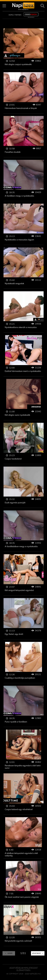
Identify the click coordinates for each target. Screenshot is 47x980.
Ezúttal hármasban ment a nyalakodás (24, 356)
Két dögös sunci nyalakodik (24, 400)
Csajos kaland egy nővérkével (24, 794)
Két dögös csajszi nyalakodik (24, 49)
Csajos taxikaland (24, 443)
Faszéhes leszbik (24, 137)
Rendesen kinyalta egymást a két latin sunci (24, 750)
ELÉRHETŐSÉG (23, 970)
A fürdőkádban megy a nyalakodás (24, 531)
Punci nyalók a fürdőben (24, 706)
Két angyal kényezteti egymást (24, 575)
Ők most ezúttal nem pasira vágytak (24, 882)
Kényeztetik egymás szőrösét (24, 926)
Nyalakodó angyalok (24, 268)
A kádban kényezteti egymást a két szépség (24, 838)
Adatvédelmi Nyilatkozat (24, 968)
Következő (38, 953)
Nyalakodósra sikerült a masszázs (24, 312)
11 (24, 953)
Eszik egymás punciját (24, 487)
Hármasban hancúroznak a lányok (24, 93)
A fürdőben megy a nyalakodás (24, 180)
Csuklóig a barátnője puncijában (24, 663)
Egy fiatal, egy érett (24, 619)
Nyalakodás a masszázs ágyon (24, 224)
